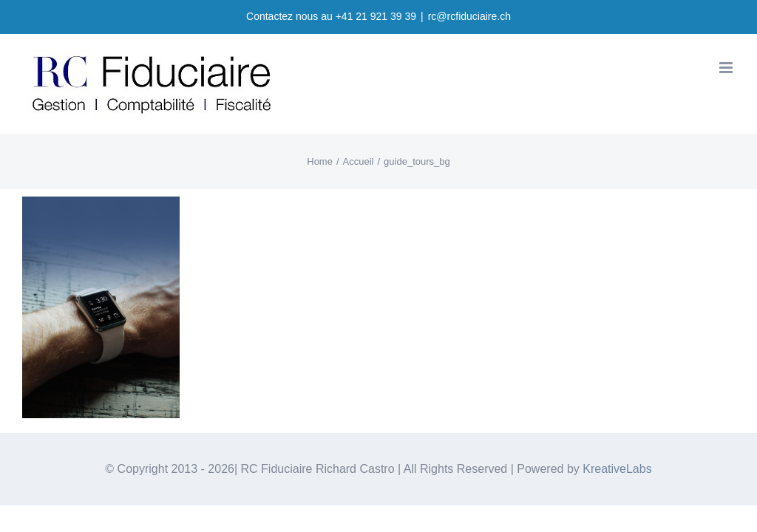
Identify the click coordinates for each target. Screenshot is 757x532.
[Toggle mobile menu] (727, 68)
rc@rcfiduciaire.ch (469, 16)
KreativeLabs (617, 469)
